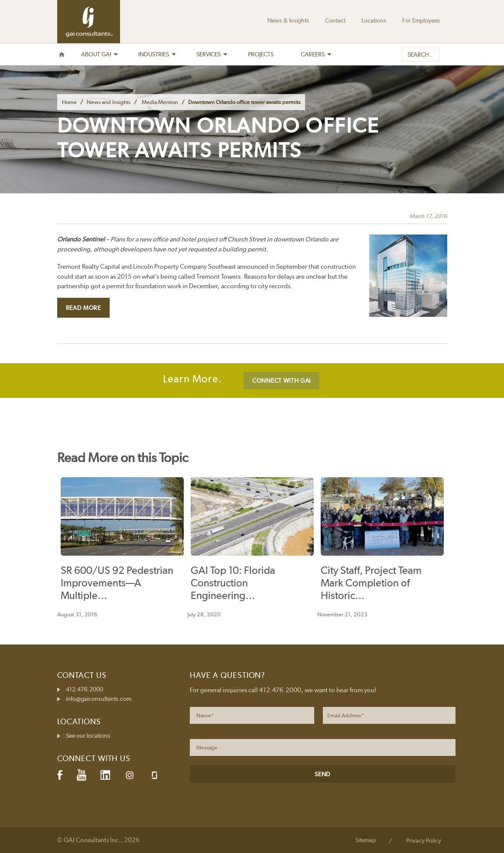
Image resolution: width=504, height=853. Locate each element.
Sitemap (366, 840)
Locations (374, 20)
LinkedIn (105, 775)
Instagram (130, 775)
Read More (83, 308)
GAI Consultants (89, 22)
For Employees (421, 20)
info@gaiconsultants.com (99, 699)
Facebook (60, 775)
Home (69, 102)
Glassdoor (154, 775)
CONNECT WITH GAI (281, 381)
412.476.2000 (85, 689)
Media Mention (160, 102)
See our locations (88, 736)
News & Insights (288, 20)
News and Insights (109, 102)
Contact (335, 20)
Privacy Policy (424, 840)
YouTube (81, 775)
